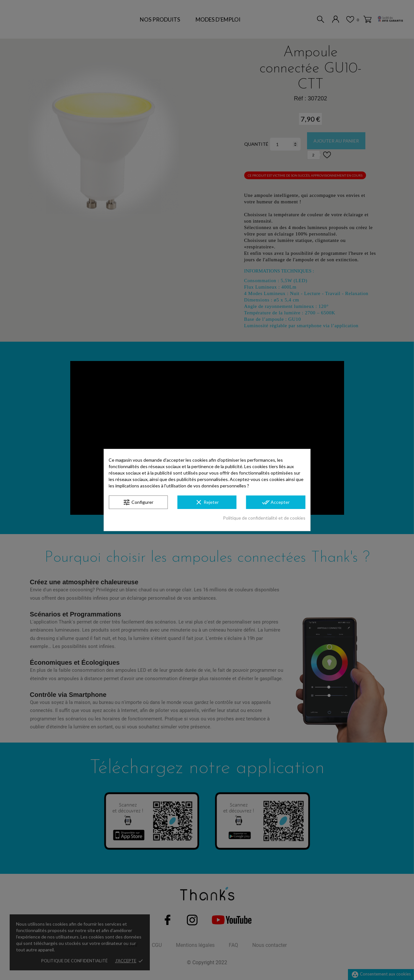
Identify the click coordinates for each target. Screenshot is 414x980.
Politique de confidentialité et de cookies (264, 518)
